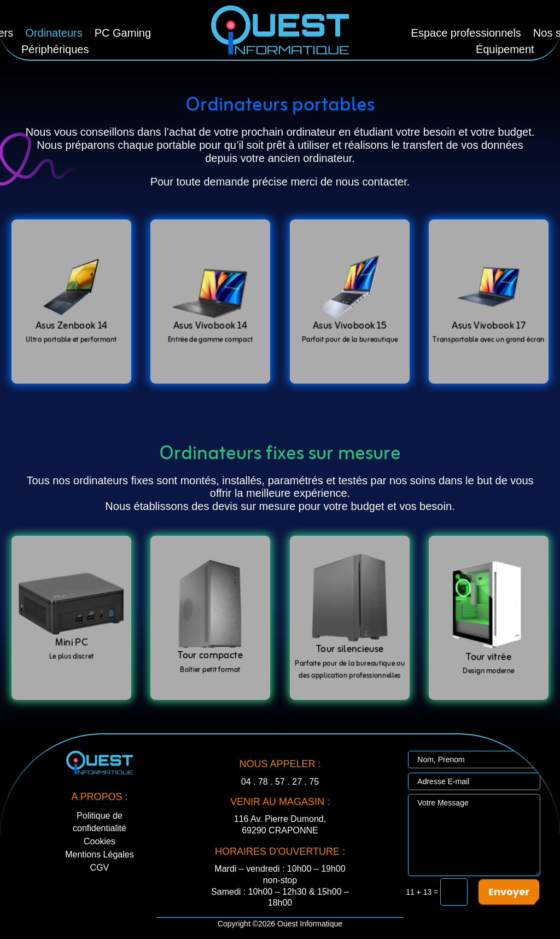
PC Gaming (123, 34)
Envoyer (509, 892)
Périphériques (55, 50)
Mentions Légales (99, 854)
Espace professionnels (466, 34)
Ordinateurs (54, 34)
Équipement (505, 50)
